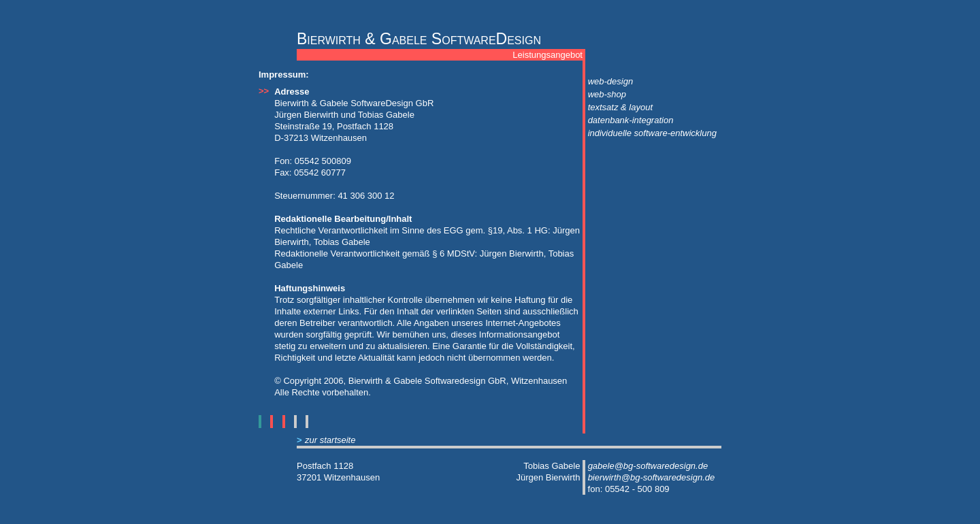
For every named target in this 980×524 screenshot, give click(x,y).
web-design (611, 81)
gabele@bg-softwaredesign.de (648, 466)
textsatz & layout (620, 107)
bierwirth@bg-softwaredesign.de (652, 477)
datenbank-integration (631, 120)
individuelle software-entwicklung (652, 133)
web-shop (607, 94)
